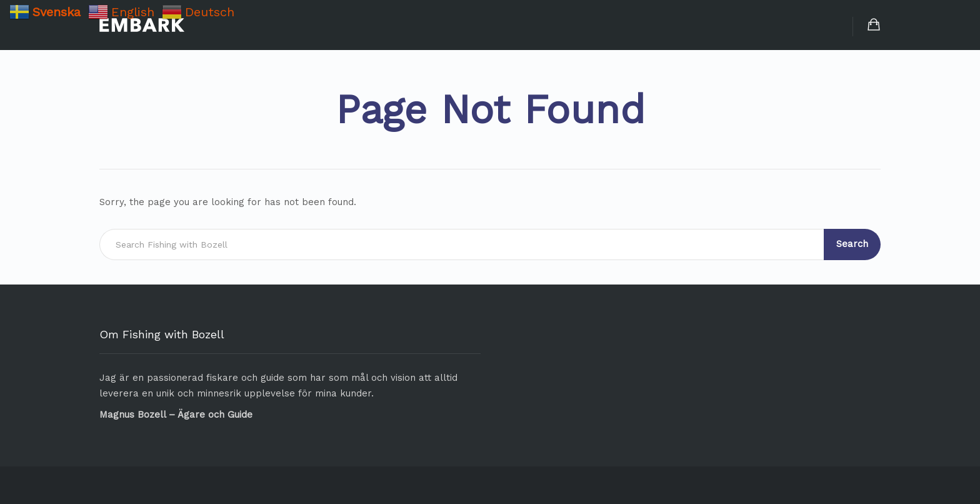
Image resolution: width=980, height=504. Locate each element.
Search (852, 244)
